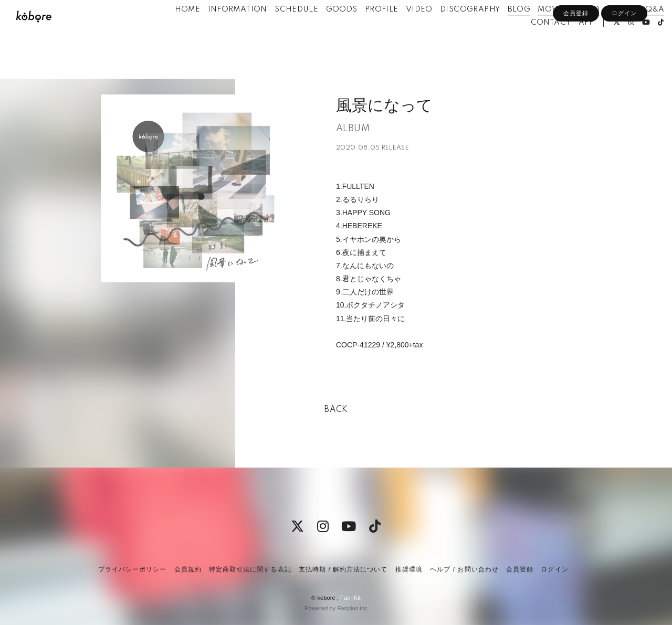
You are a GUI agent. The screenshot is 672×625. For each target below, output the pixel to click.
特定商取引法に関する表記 (250, 569)
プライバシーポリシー (132, 569)
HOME (170, 30)
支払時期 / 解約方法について (343, 569)
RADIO (569, 30)
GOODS (323, 30)
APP (569, 44)
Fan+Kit (350, 598)
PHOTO (605, 30)
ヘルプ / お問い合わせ (464, 569)
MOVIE (534, 30)
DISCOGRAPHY (452, 30)
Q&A (637, 30)
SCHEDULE (279, 30)
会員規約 (188, 569)
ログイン (624, 61)
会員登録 (576, 61)
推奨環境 (409, 569)
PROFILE (364, 30)
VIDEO (401, 30)
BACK (336, 410)
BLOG (501, 30)
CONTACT (533, 44)
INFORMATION (219, 30)
